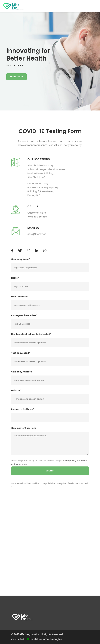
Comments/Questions (24, 430)
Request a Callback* (23, 411)
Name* (15, 280)
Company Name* (21, 261)
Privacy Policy (69, 462)
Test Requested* (21, 355)
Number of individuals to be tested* (31, 336)
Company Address (22, 373)
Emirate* (16, 392)
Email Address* (20, 298)
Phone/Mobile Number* (24, 317)
